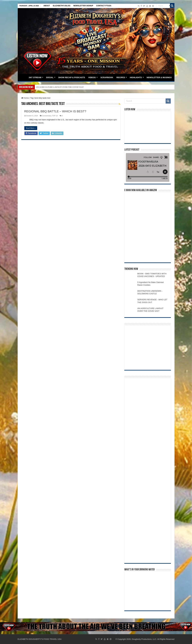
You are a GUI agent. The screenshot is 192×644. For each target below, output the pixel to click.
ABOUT (47, 6)
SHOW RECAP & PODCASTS (72, 77)
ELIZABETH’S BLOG (62, 6)
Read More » (31, 128)
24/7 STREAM (35, 77)
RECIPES (121, 77)
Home (25, 98)
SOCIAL (50, 77)
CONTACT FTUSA (104, 6)
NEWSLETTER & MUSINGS (159, 77)
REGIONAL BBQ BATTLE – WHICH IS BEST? (55, 111)
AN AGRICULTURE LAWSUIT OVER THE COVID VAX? (60, 87)
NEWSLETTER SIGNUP (83, 6)
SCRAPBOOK (107, 77)
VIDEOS (92, 77)
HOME (23, 77)
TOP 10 (55, 116)
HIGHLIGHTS (136, 77)
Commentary (46, 116)
